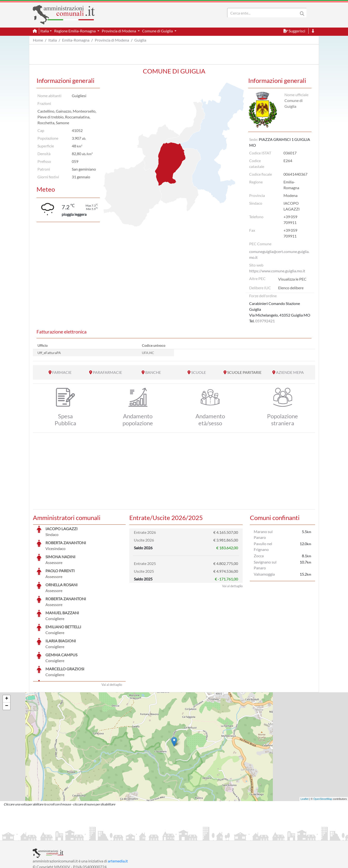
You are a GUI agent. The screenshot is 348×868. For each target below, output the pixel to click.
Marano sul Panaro (263, 534)
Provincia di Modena (112, 40)
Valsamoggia (264, 574)
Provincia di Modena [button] (119, 31)
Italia (53, 40)
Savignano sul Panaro (265, 565)
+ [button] (7, 663)
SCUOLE (199, 372)
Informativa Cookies (128, 836)
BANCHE (153, 372)
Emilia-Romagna (76, 40)
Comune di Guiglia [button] (158, 31)
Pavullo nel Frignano (263, 546)
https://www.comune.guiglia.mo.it (277, 271)
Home (38, 40)
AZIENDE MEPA (290, 372)
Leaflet (305, 763)
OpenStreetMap (323, 763)
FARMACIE (62, 372)
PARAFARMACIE (107, 372)
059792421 (265, 321)
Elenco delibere (291, 288)
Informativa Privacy (92, 836)
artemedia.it (118, 825)
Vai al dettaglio (112, 648)
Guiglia (140, 40)
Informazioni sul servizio (53, 836)
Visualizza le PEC (292, 279)
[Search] (264, 13)
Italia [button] (45, 31)
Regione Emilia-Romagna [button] (75, 31)
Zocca (259, 556)
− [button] (7, 670)
